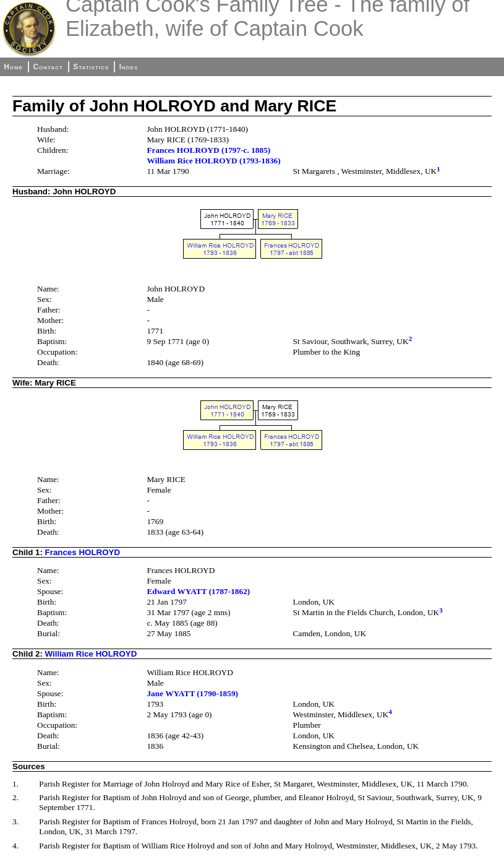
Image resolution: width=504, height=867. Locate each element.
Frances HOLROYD (83, 552)
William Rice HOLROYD (91, 654)
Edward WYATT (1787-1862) (198, 591)
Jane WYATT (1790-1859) (192, 693)
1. (15, 784)
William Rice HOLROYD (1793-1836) (213, 161)
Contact (48, 67)
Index (129, 67)
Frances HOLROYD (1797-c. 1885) (208, 150)
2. (15, 797)
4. (15, 846)
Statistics (91, 67)
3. (15, 822)
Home (13, 67)
